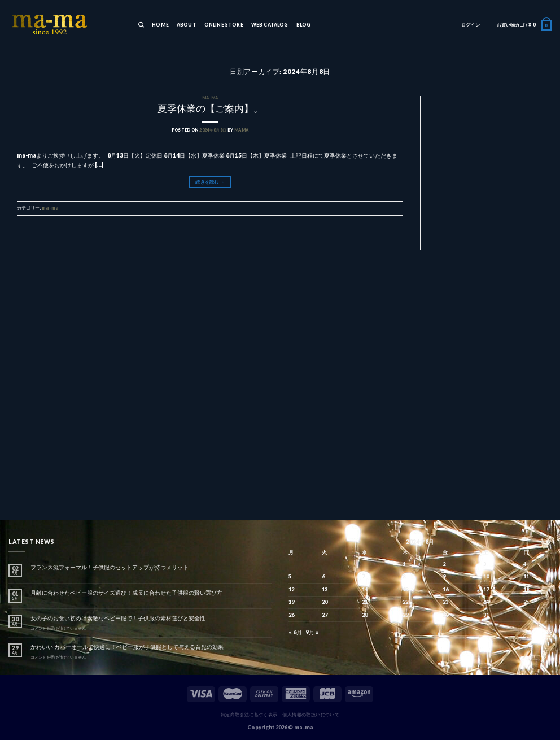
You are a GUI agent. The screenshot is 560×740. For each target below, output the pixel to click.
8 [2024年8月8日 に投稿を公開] (404, 576)
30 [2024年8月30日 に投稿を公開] (445, 615)
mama (241, 130)
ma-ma (210, 98)
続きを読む (210, 182)
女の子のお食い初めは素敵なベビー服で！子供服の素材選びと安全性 (118, 618)
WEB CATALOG (270, 25)
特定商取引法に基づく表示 (249, 715)
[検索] (141, 25)
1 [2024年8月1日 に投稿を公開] (404, 564)
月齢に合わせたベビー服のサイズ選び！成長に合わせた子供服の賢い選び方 (126, 593)
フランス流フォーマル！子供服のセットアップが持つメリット (110, 567)
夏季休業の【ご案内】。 (210, 108)
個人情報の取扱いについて (311, 715)
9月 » (312, 632)
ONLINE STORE (224, 25)
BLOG (304, 25)
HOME (160, 25)
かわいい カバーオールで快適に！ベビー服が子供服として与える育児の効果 (127, 647)
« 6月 (295, 632)
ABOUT (187, 25)
